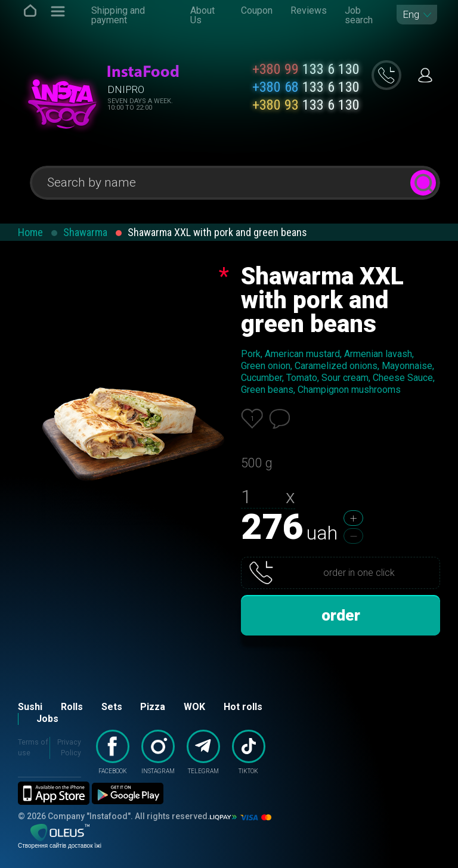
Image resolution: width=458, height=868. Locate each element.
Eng (411, 15)
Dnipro (126, 89)
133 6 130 (306, 69)
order (341, 615)
